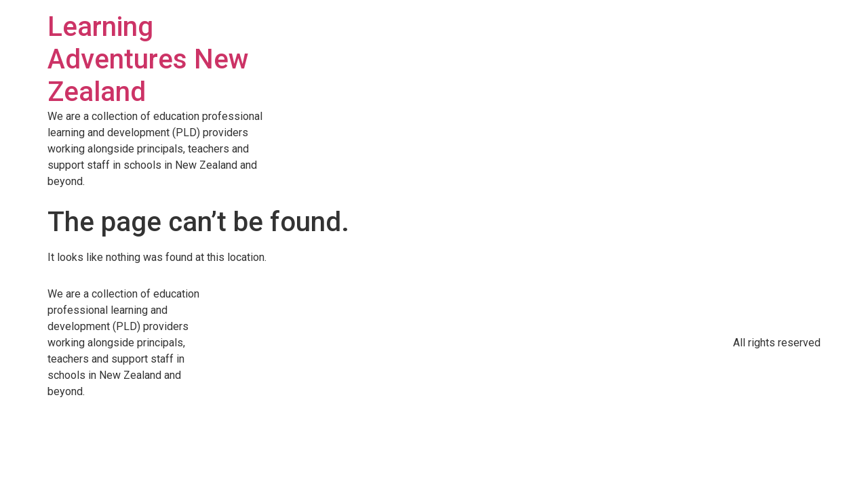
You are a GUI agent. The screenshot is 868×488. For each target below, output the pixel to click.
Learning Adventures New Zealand (148, 59)
